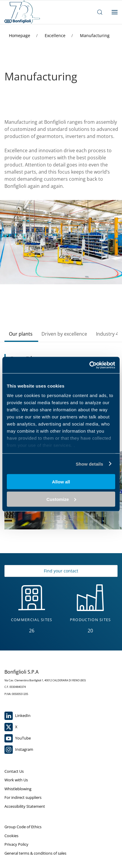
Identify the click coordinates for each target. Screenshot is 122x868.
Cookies (11, 836)
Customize (61, 499)
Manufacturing (95, 35)
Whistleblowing (18, 789)
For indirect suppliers (23, 797)
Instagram (19, 750)
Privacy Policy (16, 844)
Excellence (56, 35)
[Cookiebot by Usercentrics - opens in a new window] (89, 365)
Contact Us (14, 771)
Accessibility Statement (25, 806)
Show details (90, 464)
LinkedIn (17, 716)
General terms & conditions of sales (35, 853)
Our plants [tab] (21, 334)
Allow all (61, 482)
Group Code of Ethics (23, 827)
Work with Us (16, 780)
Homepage (20, 35)
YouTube (18, 738)
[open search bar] (100, 12)
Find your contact (61, 571)
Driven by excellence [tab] (64, 334)
